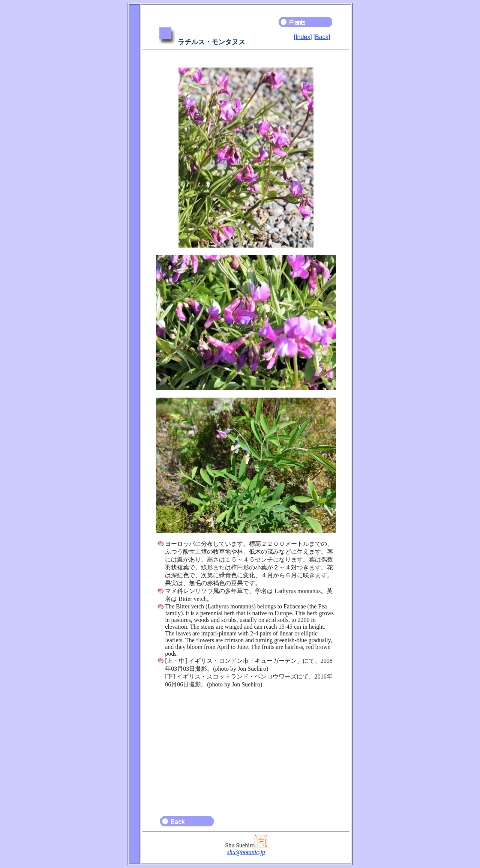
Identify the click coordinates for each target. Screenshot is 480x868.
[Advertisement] (246, 749)
